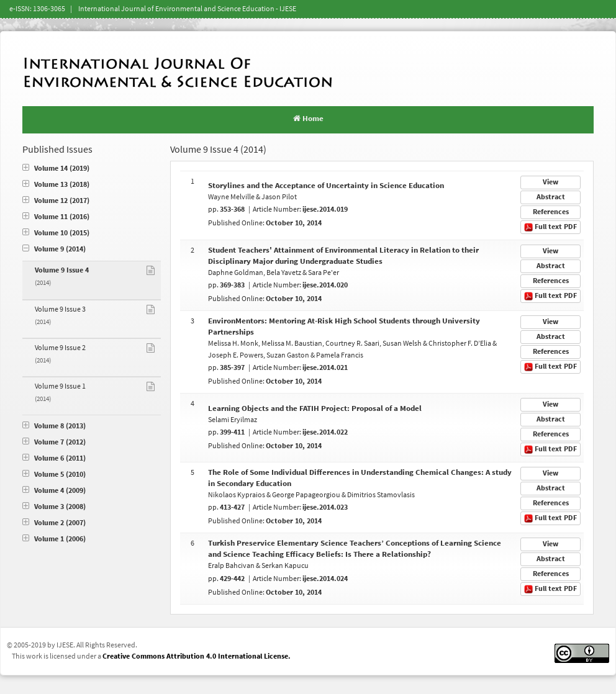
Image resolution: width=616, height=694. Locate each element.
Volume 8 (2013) (54, 426)
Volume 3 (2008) (54, 507)
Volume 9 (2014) (54, 249)
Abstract (551, 197)
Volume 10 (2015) (56, 233)
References (551, 212)
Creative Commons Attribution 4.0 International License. (197, 656)
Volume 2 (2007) (54, 523)
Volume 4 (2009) (54, 491)
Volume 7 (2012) (54, 442)
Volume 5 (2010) (54, 475)
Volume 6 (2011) (54, 458)
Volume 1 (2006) (54, 539)
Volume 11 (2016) (56, 217)
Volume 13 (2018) (56, 185)
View (550, 182)
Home (308, 119)
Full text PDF (550, 227)
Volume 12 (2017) (56, 201)
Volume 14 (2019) (56, 169)
